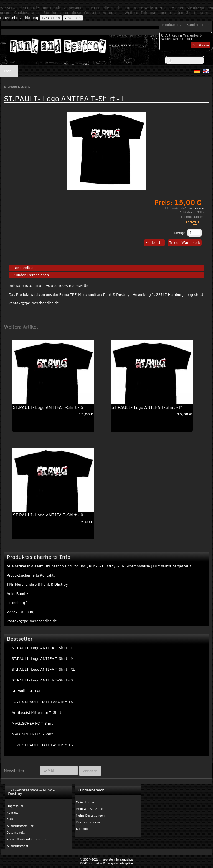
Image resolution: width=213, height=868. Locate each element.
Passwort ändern (88, 822)
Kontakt (12, 813)
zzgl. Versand (197, 208)
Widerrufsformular (20, 826)
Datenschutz (16, 833)
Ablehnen (73, 18)
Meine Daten (85, 802)
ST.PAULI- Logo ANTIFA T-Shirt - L (42, 648)
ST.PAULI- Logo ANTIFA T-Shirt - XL (49, 515)
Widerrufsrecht (17, 846)
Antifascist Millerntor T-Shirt (36, 712)
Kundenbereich (91, 790)
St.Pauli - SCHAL (26, 691)
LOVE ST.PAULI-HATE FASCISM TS (42, 702)
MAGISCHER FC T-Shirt (32, 723)
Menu (9, 71)
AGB (10, 819)
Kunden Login (198, 25)
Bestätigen (51, 18)
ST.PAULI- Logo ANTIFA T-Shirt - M (147, 407)
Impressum (15, 806)
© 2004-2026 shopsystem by (106, 859)
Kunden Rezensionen (31, 275)
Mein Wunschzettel (90, 809)
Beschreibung (25, 268)
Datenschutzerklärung (19, 18)
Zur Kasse (201, 45)
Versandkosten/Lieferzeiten (26, 839)
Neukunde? (172, 25)
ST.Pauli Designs (17, 86)
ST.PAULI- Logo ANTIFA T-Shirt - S (48, 407)
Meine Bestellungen (90, 815)
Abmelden (83, 829)
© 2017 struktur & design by (106, 863)
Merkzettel (154, 242)
